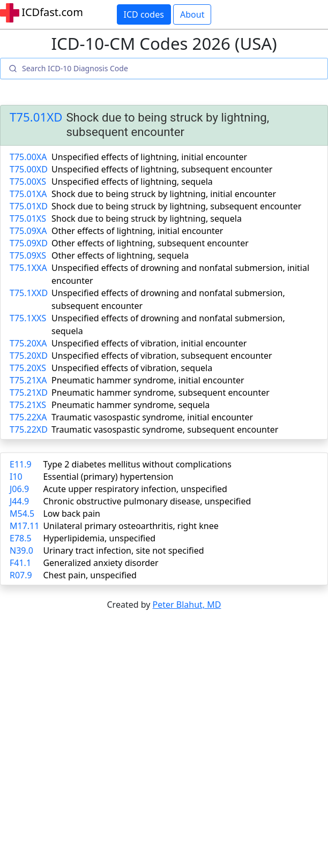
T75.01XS (28, 218)
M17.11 (24, 526)
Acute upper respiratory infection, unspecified (135, 489)
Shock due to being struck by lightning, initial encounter (164, 194)
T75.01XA (28, 194)
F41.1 (20, 563)
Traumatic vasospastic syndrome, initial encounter (152, 417)
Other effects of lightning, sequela (120, 255)
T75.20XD (29, 356)
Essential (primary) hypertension (108, 477)
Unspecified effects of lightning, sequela (132, 182)
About (192, 14)
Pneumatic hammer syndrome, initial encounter (148, 380)
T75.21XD (29, 393)
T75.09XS (28, 255)
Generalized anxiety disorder (100, 563)
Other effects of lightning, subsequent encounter (150, 243)
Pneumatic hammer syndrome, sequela (131, 405)
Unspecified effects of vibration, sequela (132, 368)
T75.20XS (28, 368)
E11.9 (21, 464)
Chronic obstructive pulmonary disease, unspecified (147, 501)
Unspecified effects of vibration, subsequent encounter (162, 356)
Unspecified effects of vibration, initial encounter (149, 343)
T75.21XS (28, 405)
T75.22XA (28, 417)
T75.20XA (28, 343)
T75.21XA (28, 380)
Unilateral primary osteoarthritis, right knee (131, 526)
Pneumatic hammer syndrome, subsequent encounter (161, 393)
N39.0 (21, 550)
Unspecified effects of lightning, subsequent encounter (162, 169)
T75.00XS (28, 182)
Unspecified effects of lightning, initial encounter (149, 157)
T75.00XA (28, 157)
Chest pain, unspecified (90, 575)
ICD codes (144, 14)
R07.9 (21, 575)
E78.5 (21, 538)
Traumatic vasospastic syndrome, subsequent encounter (165, 429)
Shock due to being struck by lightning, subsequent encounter (176, 206)
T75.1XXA (28, 268)
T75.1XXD (29, 293)
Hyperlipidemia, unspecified (99, 538)
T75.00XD (29, 169)
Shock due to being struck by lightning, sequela (147, 218)
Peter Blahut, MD (187, 605)
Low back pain (72, 514)
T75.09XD (29, 243)
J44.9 (19, 501)
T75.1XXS (28, 318)
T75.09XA (28, 231)
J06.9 (19, 489)
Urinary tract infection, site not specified (123, 550)
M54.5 (22, 514)
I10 (16, 477)
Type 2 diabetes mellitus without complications (137, 464)
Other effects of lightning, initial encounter (137, 231)
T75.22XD (29, 429)
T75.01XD (36, 118)
